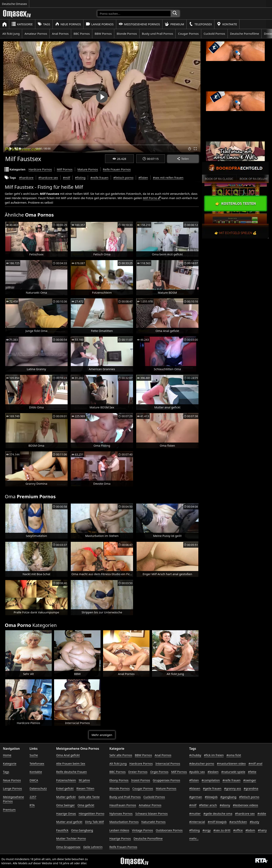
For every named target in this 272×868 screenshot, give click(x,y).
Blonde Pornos (127, 34)
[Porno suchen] (134, 14)
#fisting (80, 178)
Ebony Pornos (119, 780)
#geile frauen (212, 788)
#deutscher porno (202, 763)
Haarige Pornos (120, 838)
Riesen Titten (85, 788)
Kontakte (227, 24)
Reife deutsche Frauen (72, 772)
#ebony (225, 805)
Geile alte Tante (89, 797)
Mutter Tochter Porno (71, 838)
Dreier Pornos (138, 772)
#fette (252, 772)
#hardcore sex (48, 178)
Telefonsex (200, 24)
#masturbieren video (231, 763)
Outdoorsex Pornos (169, 830)
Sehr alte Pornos (121, 755)
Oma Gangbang (82, 830)
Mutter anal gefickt (69, 822)
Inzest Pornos (141, 780)
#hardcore (26, 178)
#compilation (211, 780)
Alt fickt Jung (11, 34)
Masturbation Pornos (124, 822)
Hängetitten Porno (91, 813)
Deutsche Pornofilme (245, 34)
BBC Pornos (82, 34)
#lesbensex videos (245, 805)
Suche (34, 755)
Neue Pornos (68, 24)
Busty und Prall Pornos (158, 34)
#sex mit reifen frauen (168, 178)
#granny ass (232, 788)
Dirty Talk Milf (94, 822)
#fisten (143, 178)
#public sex (197, 772)
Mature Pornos (88, 169)
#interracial (197, 822)
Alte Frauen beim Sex (71, 763)
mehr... (194, 838)
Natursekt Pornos (153, 822)
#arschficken (238, 822)
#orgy (207, 830)
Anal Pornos (60, 34)
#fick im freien (214, 755)
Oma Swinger (66, 805)
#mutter (195, 813)
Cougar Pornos (188, 34)
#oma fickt (234, 755)
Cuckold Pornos (214, 34)
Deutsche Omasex (15, 4)
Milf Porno (150, 198)
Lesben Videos (119, 830)
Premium (174, 24)
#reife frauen (99, 178)
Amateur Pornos (36, 34)
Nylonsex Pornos (121, 813)
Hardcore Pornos (40, 169)
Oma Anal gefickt (68, 755)
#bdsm (250, 830)
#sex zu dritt (222, 830)
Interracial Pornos (168, 763)
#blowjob (211, 797)
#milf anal (255, 763)
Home (7, 755)
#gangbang (228, 797)
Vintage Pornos (142, 830)
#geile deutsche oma (218, 813)
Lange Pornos (100, 24)
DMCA (34, 780)
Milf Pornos (65, 169)
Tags (44, 24)
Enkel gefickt (65, 788)
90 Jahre (84, 780)
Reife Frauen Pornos (117, 169)
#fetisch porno (123, 178)
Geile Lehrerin (93, 847)
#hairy (262, 830)
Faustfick (62, 830)
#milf (67, 178)
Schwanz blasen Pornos (151, 813)
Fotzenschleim (66, 780)
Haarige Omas (66, 813)
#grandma (251, 788)
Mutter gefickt (66, 797)
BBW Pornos (103, 34)
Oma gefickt (86, 805)
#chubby (195, 755)
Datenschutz (38, 788)
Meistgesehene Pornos (139, 24)
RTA (32, 805)
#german (196, 797)
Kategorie (22, 24)
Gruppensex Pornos (167, 780)
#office (238, 830)
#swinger (250, 780)
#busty (254, 822)
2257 (33, 797)
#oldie (262, 813)
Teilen (183, 159)
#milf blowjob (217, 822)
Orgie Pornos (159, 772)
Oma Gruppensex (68, 847)
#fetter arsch (208, 805)
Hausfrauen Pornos (123, 805)
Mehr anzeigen (102, 735)
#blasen (195, 788)
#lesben (213, 772)
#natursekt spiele (233, 772)
